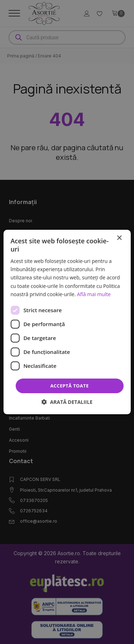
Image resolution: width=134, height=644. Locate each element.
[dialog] (67, 322)
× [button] (119, 238)
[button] (67, 402)
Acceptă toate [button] (70, 386)
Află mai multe (94, 294)
